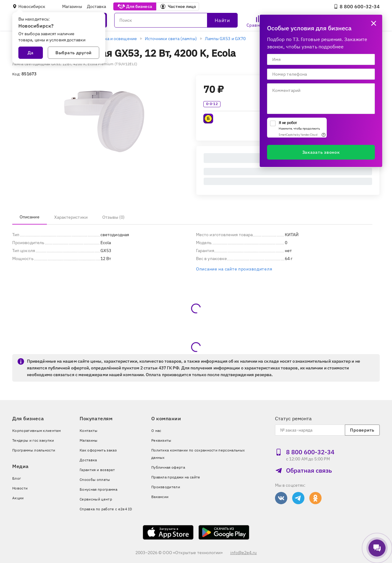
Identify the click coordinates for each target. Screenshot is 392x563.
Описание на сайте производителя (234, 269)
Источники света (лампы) (171, 39)
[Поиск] (176, 20)
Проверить (362, 430)
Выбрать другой (73, 53)
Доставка (97, 6)
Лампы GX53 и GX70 (225, 39)
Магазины (72, 6)
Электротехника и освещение (106, 39)
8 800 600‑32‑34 (357, 6)
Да (31, 53)
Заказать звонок (321, 152)
